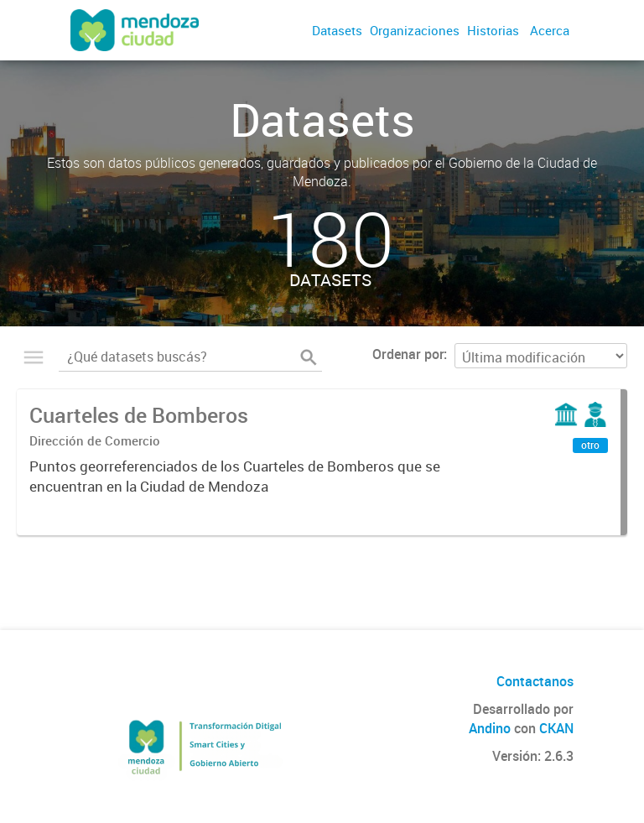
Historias (493, 30)
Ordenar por (408, 354)
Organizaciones (415, 30)
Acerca (550, 30)
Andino (490, 728)
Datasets (337, 30)
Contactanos (535, 681)
